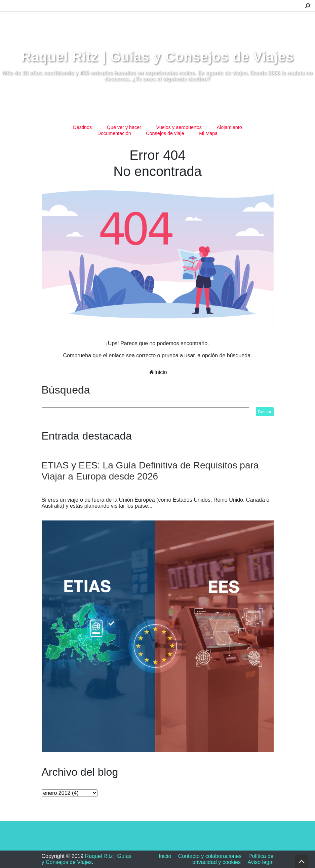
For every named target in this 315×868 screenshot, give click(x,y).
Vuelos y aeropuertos (179, 127)
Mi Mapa (208, 133)
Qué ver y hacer (124, 127)
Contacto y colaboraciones (210, 856)
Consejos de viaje (165, 133)
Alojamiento (229, 127)
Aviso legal (260, 862)
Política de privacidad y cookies (233, 859)
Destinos (82, 127)
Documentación (114, 133)
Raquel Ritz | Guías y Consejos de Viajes (157, 57)
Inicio (161, 372)
